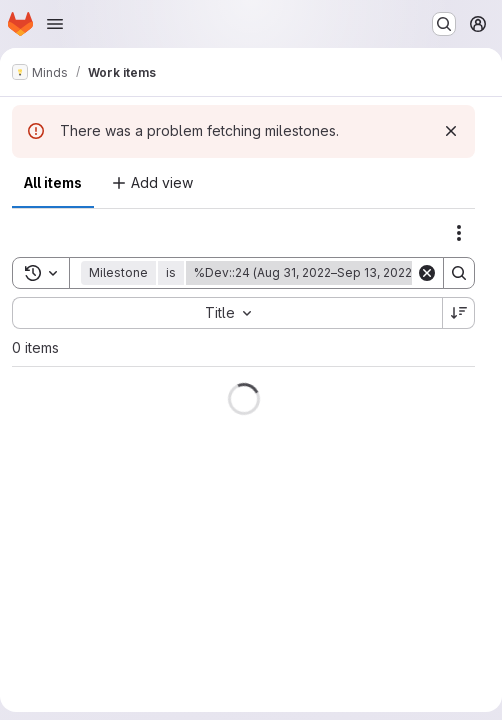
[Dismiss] (451, 131)
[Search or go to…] (444, 24)
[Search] (459, 273)
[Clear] (427, 273)
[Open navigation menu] (55, 24)
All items (53, 182)
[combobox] (227, 313)
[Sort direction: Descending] (459, 313)
